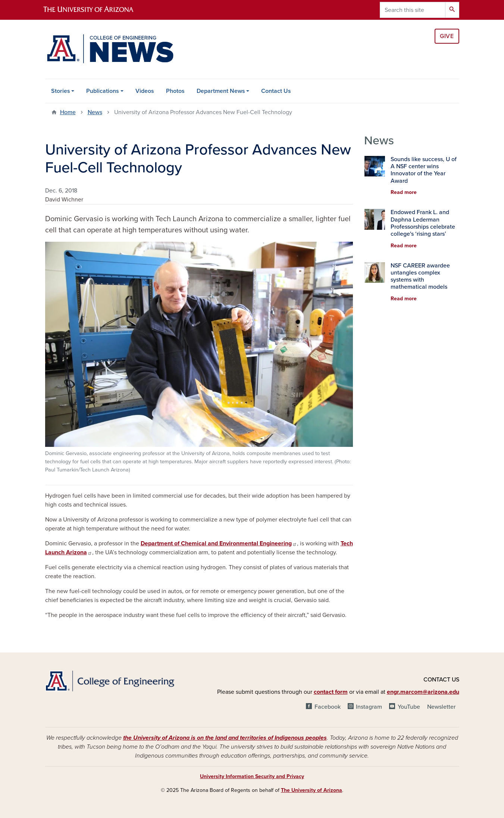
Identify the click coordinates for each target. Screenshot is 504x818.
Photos (175, 91)
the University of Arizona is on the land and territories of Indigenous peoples (225, 738)
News (95, 112)
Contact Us (276, 91)
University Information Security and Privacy (252, 776)
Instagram (369, 707)
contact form (331, 692)
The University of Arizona (312, 790)
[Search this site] (413, 10)
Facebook (328, 707)
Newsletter (441, 707)
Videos (145, 91)
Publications (103, 91)
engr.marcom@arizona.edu (423, 692)
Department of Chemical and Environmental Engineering (219, 543)
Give (447, 36)
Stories (61, 91)
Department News (221, 91)
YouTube (409, 707)
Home (68, 112)
